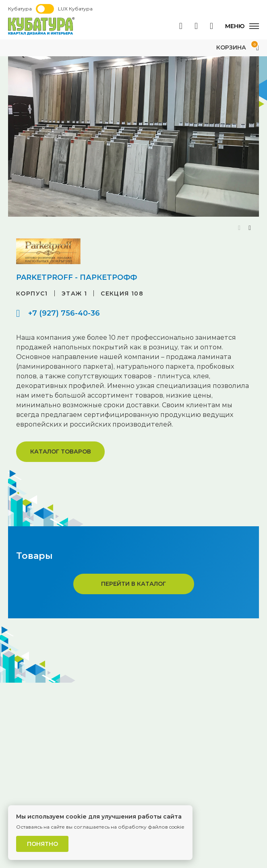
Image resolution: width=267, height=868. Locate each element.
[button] (250, 228)
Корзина (238, 47)
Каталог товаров (61, 451)
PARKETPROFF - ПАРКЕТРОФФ (77, 277)
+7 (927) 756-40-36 (64, 313)
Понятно (42, 844)
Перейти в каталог (133, 584)
